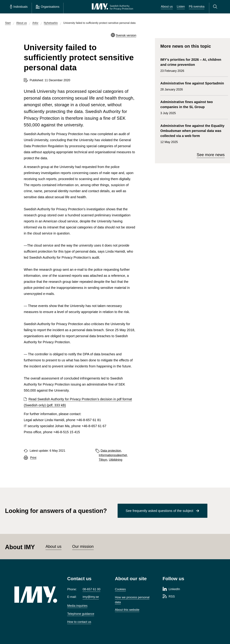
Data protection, (111, 451)
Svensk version (126, 35)
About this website (127, 610)
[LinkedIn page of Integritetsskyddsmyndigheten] (171, 589)
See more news (211, 155)
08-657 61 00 (91, 589)
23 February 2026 (192, 65)
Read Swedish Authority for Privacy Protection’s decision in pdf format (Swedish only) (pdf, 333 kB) (78, 402)
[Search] (216, 7)
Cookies (120, 589)
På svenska (197, 7)
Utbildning (116, 460)
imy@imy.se (91, 597)
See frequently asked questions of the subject (159, 511)
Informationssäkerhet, (113, 455)
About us (167, 7)
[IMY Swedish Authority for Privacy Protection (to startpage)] (112, 7)
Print (33, 458)
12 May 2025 (192, 133)
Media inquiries (77, 606)
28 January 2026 (192, 86)
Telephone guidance (81, 614)
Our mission (83, 546)
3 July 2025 (192, 107)
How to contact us (79, 622)
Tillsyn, (103, 460)
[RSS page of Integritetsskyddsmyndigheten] (169, 597)
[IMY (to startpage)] (36, 594)
